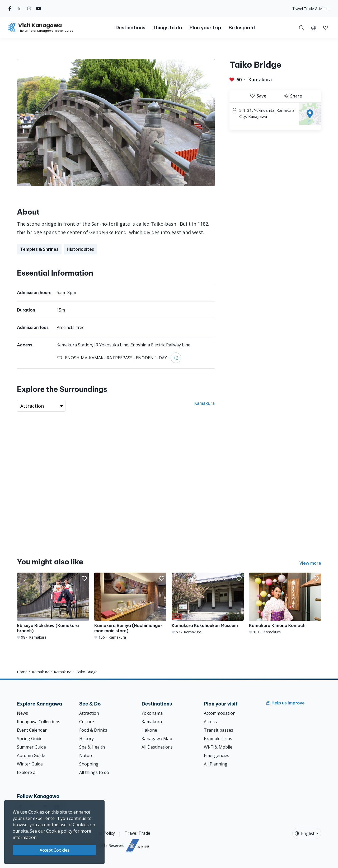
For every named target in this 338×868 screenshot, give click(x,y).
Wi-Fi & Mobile (218, 747)
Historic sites (80, 249)
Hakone (149, 730)
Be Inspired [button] (242, 28)
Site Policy (105, 833)
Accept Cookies (55, 850)
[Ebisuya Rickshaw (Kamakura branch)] (53, 606)
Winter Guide (30, 764)
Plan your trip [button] (205, 28)
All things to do (94, 772)
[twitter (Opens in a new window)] (19, 8)
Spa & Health (92, 747)
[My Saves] (326, 27)
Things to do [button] (167, 28)
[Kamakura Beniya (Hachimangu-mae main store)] (130, 606)
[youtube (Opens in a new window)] (39, 8)
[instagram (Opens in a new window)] (29, 8)
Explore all (27, 772)
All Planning (216, 764)
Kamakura (260, 80)
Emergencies (217, 755)
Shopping (89, 764)
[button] (314, 27)
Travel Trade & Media (311, 9)
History (86, 739)
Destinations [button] (130, 28)
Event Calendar (32, 730)
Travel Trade (137, 833)
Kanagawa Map (157, 739)
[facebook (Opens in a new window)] (10, 8)
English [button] (305, 833)
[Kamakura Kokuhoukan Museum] (208, 604)
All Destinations (157, 747)
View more (310, 563)
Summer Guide (31, 747)
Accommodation (220, 713)
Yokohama (152, 713)
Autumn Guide (31, 755)
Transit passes (219, 730)
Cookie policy (59, 831)
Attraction (89, 713)
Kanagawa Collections (39, 722)
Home (22, 672)
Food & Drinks (93, 730)
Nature (86, 755)
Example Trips (218, 739)
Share (293, 96)
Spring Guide (30, 739)
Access (210, 722)
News (22, 713)
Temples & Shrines (39, 249)
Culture (87, 722)
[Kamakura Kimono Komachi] (285, 604)
